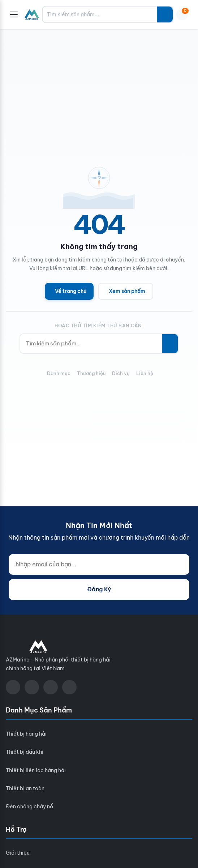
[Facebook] (13, 687)
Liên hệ (145, 373)
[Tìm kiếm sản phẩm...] (100, 14)
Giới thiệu (18, 853)
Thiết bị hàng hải (26, 734)
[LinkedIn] (69, 687)
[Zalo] (51, 687)
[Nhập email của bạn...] (99, 565)
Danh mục (59, 373)
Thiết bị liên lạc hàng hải (36, 770)
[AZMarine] (32, 14)
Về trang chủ (71, 291)
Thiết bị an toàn (25, 788)
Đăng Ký (99, 589)
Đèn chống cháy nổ (29, 807)
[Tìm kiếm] (165, 14)
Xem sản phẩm (127, 291)
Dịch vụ (121, 373)
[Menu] (14, 14)
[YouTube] (32, 687)
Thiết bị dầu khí (25, 752)
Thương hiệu (91, 373)
